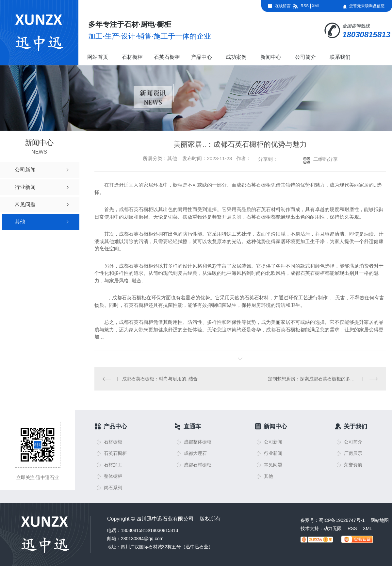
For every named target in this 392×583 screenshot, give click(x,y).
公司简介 (305, 57)
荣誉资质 (353, 465)
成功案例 (236, 57)
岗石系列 (113, 487)
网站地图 (380, 520)
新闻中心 (271, 57)
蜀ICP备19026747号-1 (342, 520)
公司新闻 (273, 442)
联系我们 (340, 57)
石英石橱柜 (167, 57)
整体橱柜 (113, 476)
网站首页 (98, 57)
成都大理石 (195, 453)
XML (316, 6)
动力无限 (333, 528)
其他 (269, 476)
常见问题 (273, 465)
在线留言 (283, 6)
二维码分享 (326, 159)
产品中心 (202, 57)
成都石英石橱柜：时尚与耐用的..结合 (160, 378)
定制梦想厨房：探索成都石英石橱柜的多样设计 (316, 378)
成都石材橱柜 (198, 465)
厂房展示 (353, 453)
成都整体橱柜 (198, 442)
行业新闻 (273, 453)
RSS (305, 6)
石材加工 (113, 465)
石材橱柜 (132, 57)
